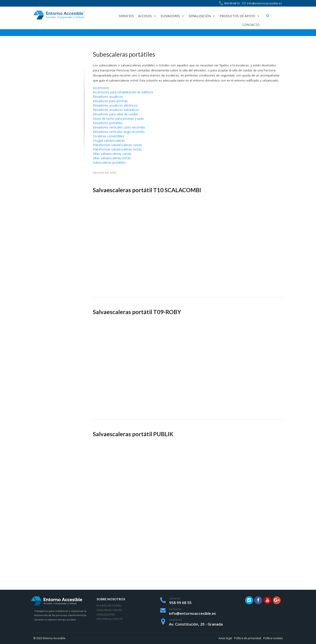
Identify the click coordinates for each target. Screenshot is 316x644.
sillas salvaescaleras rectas (112, 158)
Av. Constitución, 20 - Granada (196, 624)
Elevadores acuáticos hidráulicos (116, 110)
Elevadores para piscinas (110, 101)
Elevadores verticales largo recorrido (119, 132)
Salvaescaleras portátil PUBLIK (133, 434)
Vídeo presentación (109, 610)
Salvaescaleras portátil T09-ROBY (137, 312)
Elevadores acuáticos (108, 97)
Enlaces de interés (109, 605)
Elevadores (172, 16)
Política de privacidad (248, 638)
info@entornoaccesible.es (262, 3)
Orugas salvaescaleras (109, 140)
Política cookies (273, 638)
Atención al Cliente (110, 619)
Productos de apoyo (240, 16)
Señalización (202, 16)
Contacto (251, 25)
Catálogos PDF (106, 614)
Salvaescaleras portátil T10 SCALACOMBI (147, 190)
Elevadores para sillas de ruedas (116, 114)
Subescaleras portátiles (109, 162)
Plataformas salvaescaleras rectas (117, 149)
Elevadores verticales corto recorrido (119, 127)
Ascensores (101, 88)
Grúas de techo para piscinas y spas (118, 118)
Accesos (147, 16)
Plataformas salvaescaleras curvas (117, 145)
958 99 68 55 (230, 3)
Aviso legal (225, 638)
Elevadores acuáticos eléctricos (115, 105)
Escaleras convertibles (109, 136)
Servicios (126, 16)
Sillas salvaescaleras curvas (112, 154)
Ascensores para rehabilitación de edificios (123, 92)
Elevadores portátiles (108, 123)
